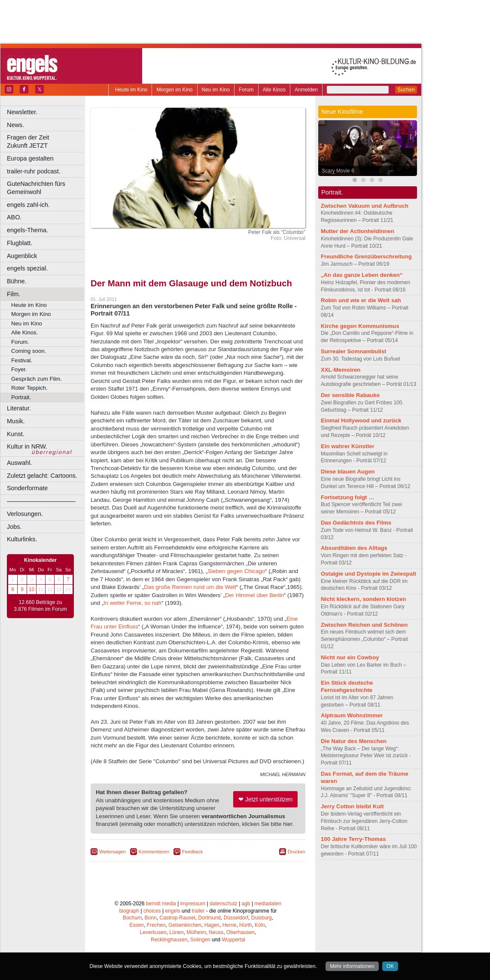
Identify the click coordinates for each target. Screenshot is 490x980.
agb (246, 904)
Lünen (176, 932)
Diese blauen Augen (348, 472)
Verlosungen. (25, 514)
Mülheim (196, 932)
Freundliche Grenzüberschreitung (366, 256)
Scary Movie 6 (338, 171)
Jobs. (14, 527)
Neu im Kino (216, 90)
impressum (193, 904)
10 (32, 589)
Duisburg (262, 918)
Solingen (200, 940)
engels (172, 911)
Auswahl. (19, 463)
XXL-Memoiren (341, 370)
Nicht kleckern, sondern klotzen (364, 599)
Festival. (22, 360)
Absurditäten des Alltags (354, 548)
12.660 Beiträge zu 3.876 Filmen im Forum (40, 606)
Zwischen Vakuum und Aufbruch (365, 206)
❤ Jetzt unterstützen (265, 799)
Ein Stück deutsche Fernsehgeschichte (347, 686)
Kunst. (16, 434)
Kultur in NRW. (27, 446)
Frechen (156, 925)
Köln (260, 925)
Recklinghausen (169, 940)
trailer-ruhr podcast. (34, 171)
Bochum (132, 918)
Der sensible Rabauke (350, 395)
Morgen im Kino (174, 90)
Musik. (16, 421)
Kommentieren (154, 852)
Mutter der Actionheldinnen (358, 231)
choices (152, 911)
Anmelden (306, 90)
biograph (129, 911)
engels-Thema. (27, 230)
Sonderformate (27, 488)
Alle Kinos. (24, 332)
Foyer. (19, 369)
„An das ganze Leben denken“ (362, 275)
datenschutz (224, 904)
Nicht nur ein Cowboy (350, 657)
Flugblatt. (20, 243)
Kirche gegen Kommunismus (360, 326)
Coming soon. (29, 351)
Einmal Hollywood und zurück (361, 420)
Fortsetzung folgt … (348, 497)
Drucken (297, 852)
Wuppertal (234, 940)
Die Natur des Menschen (354, 741)
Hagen (212, 925)
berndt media (161, 904)
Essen (137, 925)
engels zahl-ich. (28, 205)
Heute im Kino (131, 90)
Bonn (151, 918)
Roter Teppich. (29, 388)
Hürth (245, 925)
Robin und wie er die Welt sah (361, 300)
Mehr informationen (352, 966)
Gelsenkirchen (185, 925)
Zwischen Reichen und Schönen (364, 625)
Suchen (406, 90)
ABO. (14, 217)
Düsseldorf (236, 918)
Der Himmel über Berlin (254, 595)
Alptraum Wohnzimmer (352, 715)
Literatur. (19, 408)
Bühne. (17, 281)
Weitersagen (113, 852)
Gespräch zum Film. (37, 379)
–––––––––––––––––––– (41, 501)
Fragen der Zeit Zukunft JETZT (47, 141)
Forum (246, 90)
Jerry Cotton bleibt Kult (352, 806)
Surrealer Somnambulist (353, 351)
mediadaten (268, 904)
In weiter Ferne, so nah (132, 603)
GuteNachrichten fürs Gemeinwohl (36, 188)
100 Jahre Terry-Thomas (353, 839)
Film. (14, 294)
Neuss (216, 932)
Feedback (192, 852)
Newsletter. (22, 112)
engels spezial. (27, 268)
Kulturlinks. (22, 539)
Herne (230, 925)
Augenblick (22, 256)
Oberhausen (240, 932)
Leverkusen (153, 932)
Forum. (20, 342)
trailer (198, 911)
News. (15, 125)
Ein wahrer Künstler (348, 446)
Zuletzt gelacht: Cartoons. (42, 476)
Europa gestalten (30, 158)
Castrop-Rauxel (177, 918)
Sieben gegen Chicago (236, 571)
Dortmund (209, 918)
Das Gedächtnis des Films (356, 523)
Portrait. (21, 397)
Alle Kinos (274, 90)
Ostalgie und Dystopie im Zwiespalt (368, 574)
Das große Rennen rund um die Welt (190, 587)
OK (390, 966)
